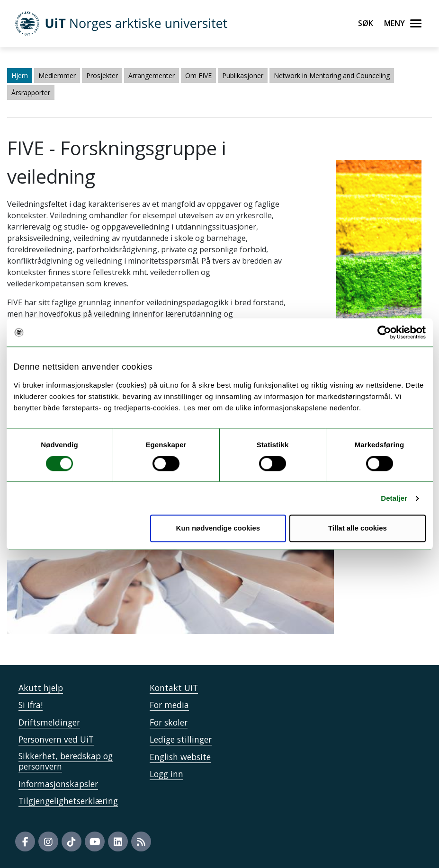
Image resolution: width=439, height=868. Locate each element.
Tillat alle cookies (358, 528)
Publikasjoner (243, 75)
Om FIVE (198, 75)
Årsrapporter (31, 93)
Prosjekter (102, 75)
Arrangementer (152, 75)
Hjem (20, 75)
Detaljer (394, 498)
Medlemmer (57, 75)
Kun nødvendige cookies (218, 528)
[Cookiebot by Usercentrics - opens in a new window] (384, 332)
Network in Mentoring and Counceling (332, 75)
